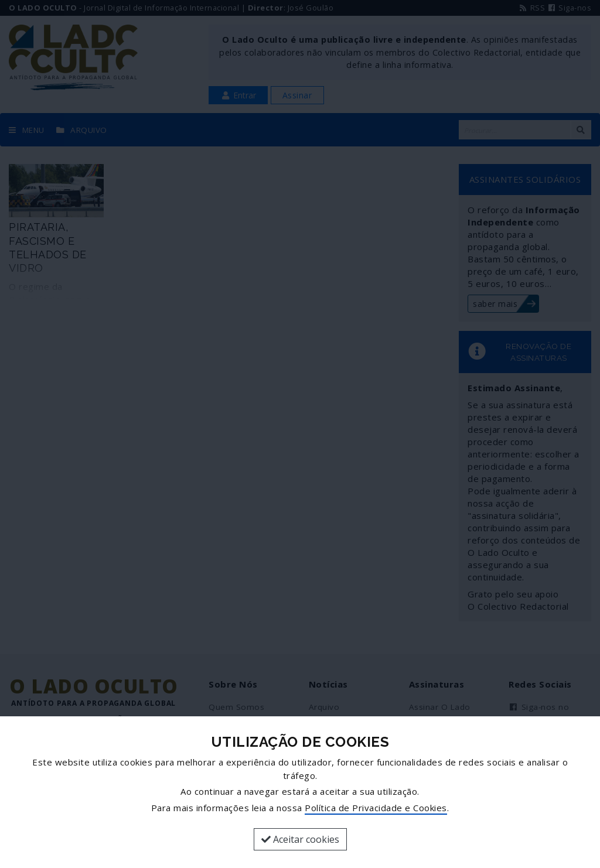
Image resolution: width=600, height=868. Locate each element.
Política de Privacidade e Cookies (376, 808)
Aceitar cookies (300, 839)
